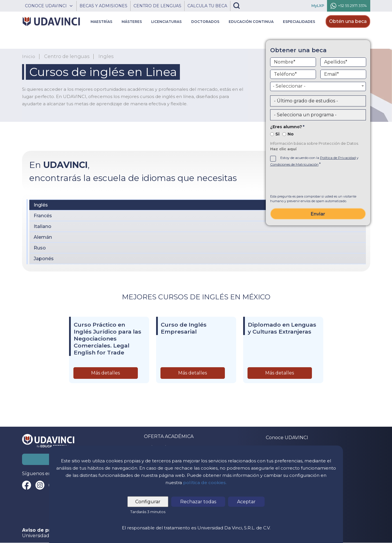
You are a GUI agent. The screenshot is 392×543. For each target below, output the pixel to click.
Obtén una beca (348, 21)
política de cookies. (205, 483)
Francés (43, 216)
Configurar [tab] (148, 502)
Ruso (40, 248)
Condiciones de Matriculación (294, 164)
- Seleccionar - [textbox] (289, 86)
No (291, 134)
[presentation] (318, 181)
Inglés (41, 205)
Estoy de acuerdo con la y (314, 161)
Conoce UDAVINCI (287, 438)
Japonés (44, 259)
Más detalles (105, 373)
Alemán (43, 237)
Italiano (43, 226)
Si (277, 134)
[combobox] (318, 86)
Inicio (29, 57)
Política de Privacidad (338, 158)
